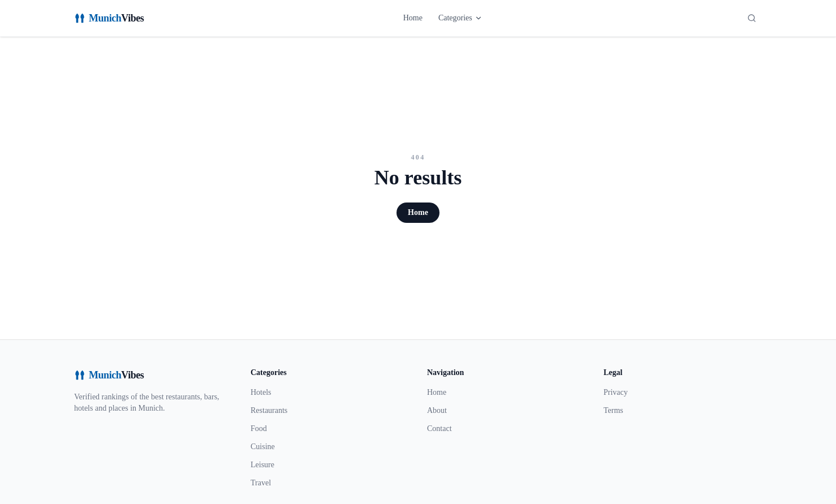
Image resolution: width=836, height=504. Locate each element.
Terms (613, 410)
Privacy (616, 392)
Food (259, 428)
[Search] (752, 18)
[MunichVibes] (109, 18)
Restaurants (269, 410)
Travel (261, 483)
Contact (439, 428)
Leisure (262, 465)
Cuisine (263, 447)
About (437, 410)
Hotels (261, 392)
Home (413, 18)
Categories (460, 18)
